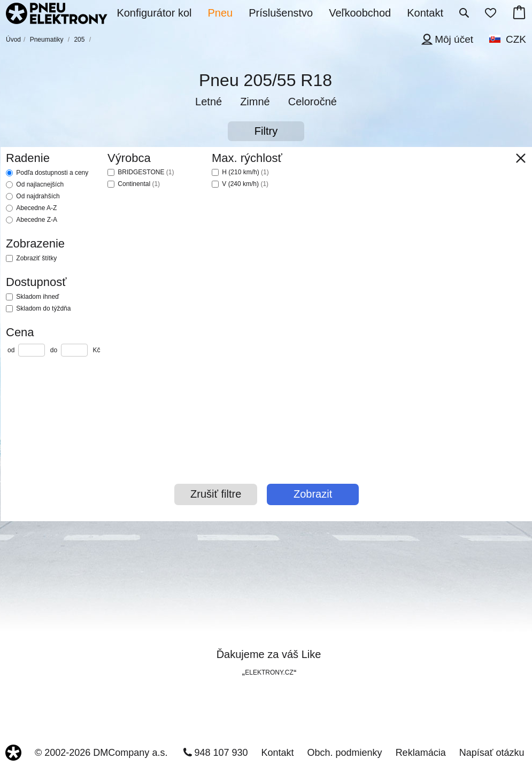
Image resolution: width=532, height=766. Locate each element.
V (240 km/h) (245, 184)
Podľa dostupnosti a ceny (52, 173)
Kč (96, 350)
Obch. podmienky (345, 753)
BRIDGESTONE (146, 172)
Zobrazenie (35, 243)
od (11, 350)
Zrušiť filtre (216, 494)
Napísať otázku (492, 753)
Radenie (28, 158)
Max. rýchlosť (247, 158)
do (54, 350)
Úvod (13, 40)
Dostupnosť (36, 282)
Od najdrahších (38, 196)
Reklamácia (421, 753)
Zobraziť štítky (36, 258)
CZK (516, 39)
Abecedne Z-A (37, 220)
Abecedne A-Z (36, 208)
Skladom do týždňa (43, 308)
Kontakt (278, 753)
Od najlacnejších (40, 184)
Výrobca (129, 158)
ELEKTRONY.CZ (269, 672)
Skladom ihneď (37, 297)
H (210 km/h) (245, 172)
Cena (20, 332)
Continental (139, 184)
